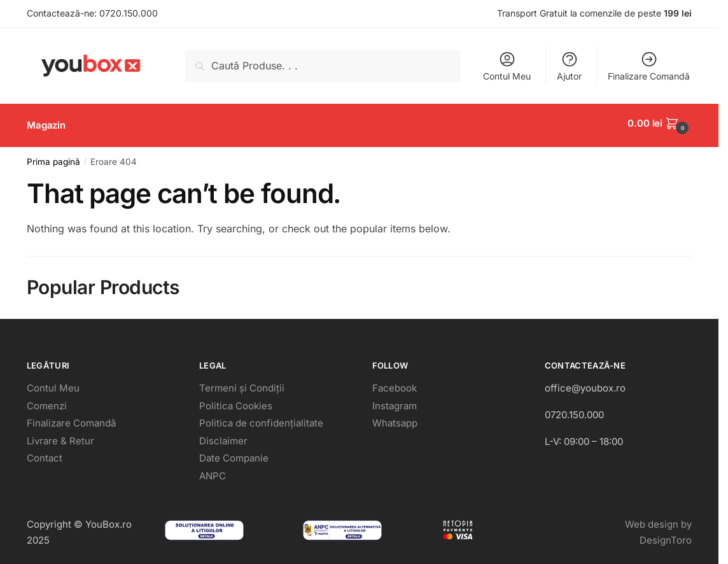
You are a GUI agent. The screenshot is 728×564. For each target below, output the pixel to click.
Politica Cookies (236, 401)
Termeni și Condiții (242, 384)
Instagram (395, 401)
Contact (45, 454)
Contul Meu (507, 66)
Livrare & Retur (60, 436)
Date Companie (234, 454)
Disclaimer (223, 436)
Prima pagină (53, 157)
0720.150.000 (129, 13)
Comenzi (47, 401)
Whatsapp (395, 419)
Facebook (395, 384)
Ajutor (569, 66)
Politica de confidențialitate (261, 419)
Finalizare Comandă (649, 66)
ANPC (213, 471)
